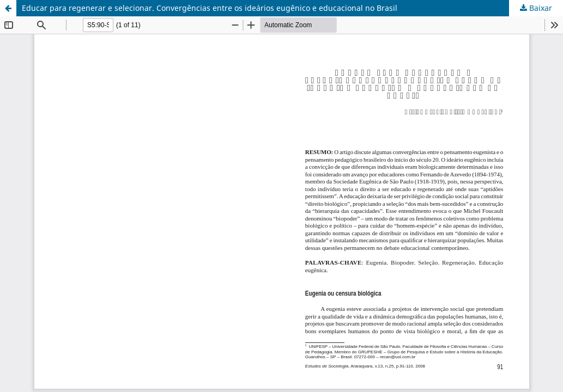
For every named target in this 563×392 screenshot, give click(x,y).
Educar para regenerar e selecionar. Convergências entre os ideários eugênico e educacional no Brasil (210, 8)
